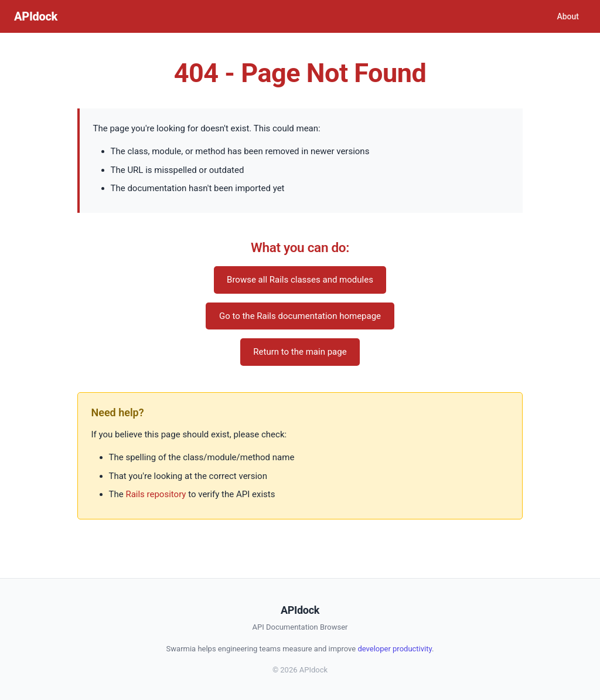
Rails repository (156, 494)
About (568, 16)
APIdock (36, 16)
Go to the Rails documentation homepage (300, 316)
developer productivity (395, 649)
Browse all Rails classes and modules (300, 280)
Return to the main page (300, 352)
